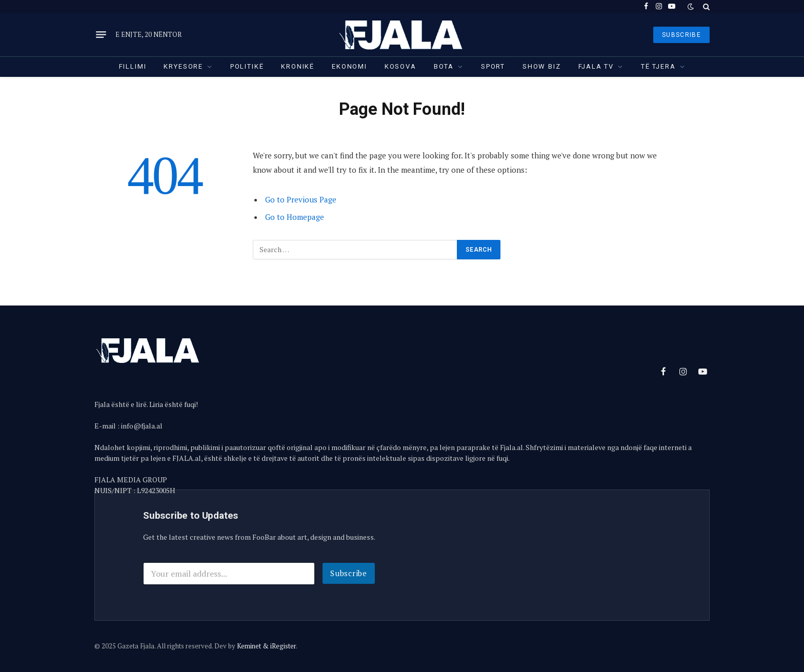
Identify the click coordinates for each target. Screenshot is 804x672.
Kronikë (298, 66)
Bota (444, 66)
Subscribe (349, 573)
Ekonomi (349, 66)
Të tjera (658, 66)
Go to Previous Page (301, 199)
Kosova (400, 66)
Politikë (247, 66)
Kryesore (183, 66)
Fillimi (133, 66)
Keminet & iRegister (266, 646)
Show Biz (542, 66)
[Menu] (101, 35)
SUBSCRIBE (681, 35)
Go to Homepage (295, 217)
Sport (493, 66)
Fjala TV (596, 66)
